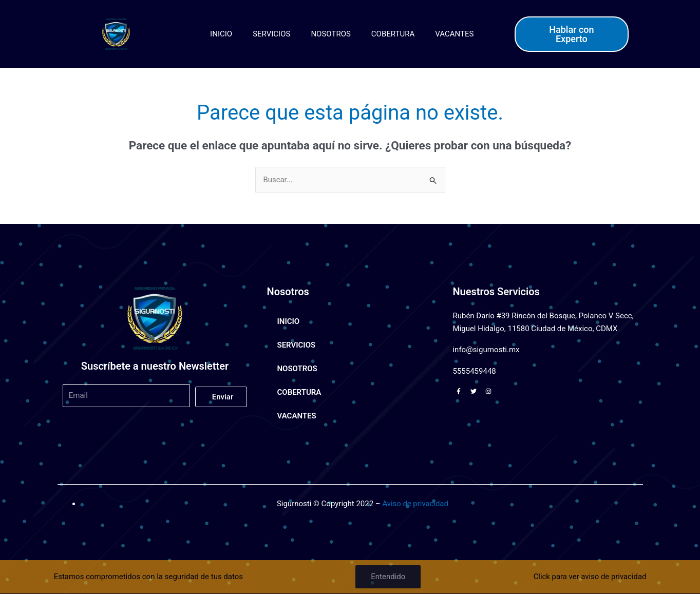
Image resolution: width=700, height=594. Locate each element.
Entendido (387, 577)
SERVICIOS (271, 34)
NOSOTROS (330, 34)
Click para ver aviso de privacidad (590, 577)
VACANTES (454, 34)
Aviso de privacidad (415, 504)
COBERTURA (393, 34)
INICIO (221, 34)
